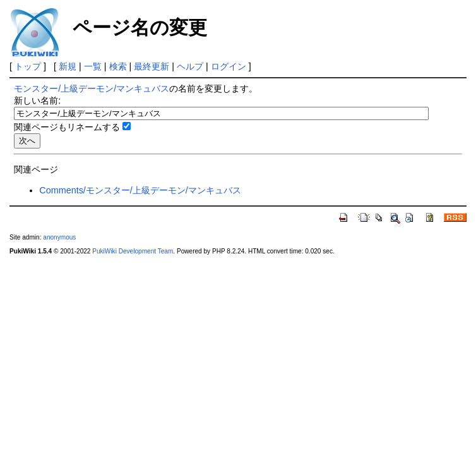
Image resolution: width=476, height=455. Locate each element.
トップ (28, 66)
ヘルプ (190, 66)
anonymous (59, 237)
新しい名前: (37, 100)
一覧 (93, 66)
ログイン (229, 66)
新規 (68, 66)
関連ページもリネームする (67, 127)
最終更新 (152, 66)
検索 (118, 66)
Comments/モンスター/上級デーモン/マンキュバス (140, 190)
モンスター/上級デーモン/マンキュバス (92, 88)
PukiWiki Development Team (133, 251)
